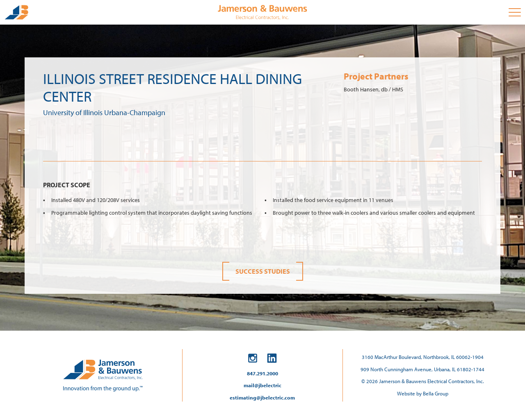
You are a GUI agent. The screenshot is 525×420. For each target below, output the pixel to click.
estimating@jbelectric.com (262, 397)
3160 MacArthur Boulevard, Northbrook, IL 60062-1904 (423, 357)
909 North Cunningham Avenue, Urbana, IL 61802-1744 (422, 369)
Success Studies (263, 271)
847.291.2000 (262, 373)
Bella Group (436, 393)
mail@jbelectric (262, 385)
